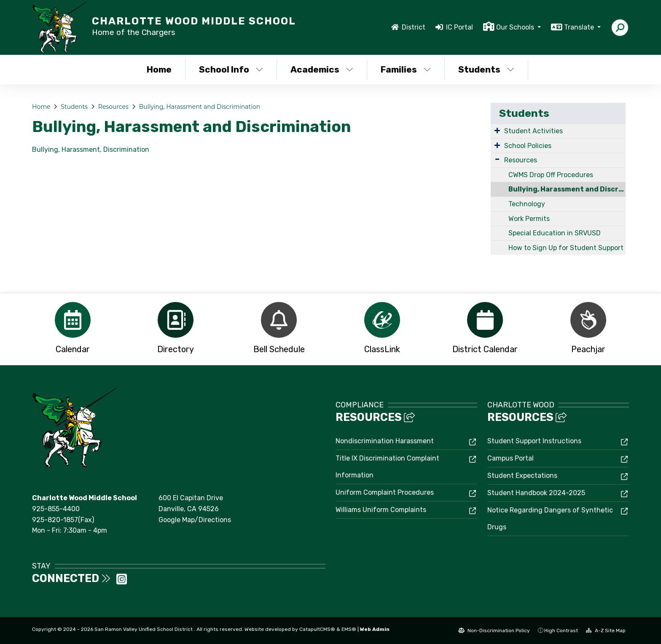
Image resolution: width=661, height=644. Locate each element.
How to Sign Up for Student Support (566, 248)
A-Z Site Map (606, 631)
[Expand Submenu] (497, 130)
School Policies (528, 146)
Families (406, 69)
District (414, 27)
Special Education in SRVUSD (555, 233)
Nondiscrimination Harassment (385, 441)
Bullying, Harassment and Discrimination (200, 107)
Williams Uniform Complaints (381, 510)
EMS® (349, 629)
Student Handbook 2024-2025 (536, 493)
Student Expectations (522, 476)
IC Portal (459, 27)
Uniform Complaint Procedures (385, 492)
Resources (113, 107)
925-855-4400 (56, 509)
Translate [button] (580, 27)
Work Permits (529, 219)
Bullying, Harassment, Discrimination (91, 150)
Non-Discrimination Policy (494, 631)
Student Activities (533, 131)
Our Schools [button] (516, 27)
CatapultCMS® (317, 629)
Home (159, 69)
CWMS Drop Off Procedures (551, 175)
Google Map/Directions (195, 520)
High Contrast (561, 631)
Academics (322, 69)
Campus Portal (511, 458)
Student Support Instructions (534, 441)
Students (486, 69)
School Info (231, 69)
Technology (527, 204)
